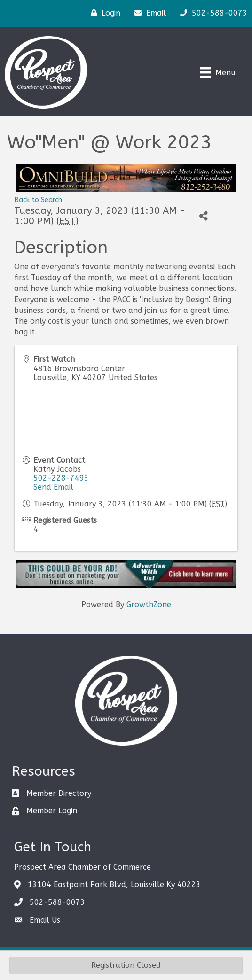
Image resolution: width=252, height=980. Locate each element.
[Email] (148, 13)
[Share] (204, 216)
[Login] (103, 13)
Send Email (53, 487)
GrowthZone (149, 604)
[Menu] (218, 72)
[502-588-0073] (211, 13)
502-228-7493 (61, 478)
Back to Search (38, 200)
